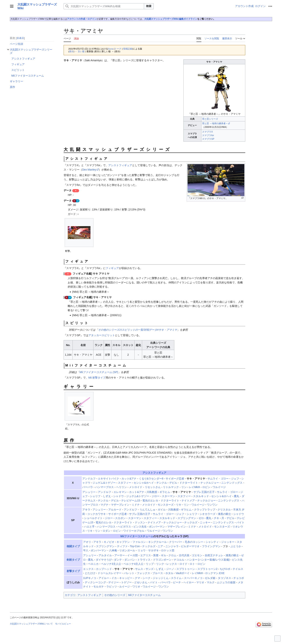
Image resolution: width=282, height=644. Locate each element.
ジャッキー (228, 542)
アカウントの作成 (76, 19)
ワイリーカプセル (134, 531)
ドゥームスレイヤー (110, 573)
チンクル (162, 483)
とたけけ (90, 573)
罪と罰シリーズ (210, 119)
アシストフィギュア (120, 165)
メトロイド (136, 487)
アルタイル (105, 555)
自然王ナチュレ (214, 555)
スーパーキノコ (193, 578)
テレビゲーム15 (131, 500)
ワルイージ (219, 487)
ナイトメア (188, 500)
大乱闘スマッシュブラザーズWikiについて (31, 624)
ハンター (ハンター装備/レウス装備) (208, 560)
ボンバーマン (157, 527)
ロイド (183, 564)
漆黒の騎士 (224, 514)
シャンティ (212, 542)
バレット (129, 573)
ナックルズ (191, 522)
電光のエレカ (150, 500)
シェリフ (95, 496)
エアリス (146, 555)
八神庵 (113, 550)
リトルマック (171, 487)
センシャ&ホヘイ (144, 483)
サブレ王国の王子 (204, 492)
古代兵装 (184, 555)
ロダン (107, 531)
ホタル (169, 573)
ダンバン (130, 560)
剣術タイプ (73, 560)
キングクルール (157, 542)
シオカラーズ (207, 514)
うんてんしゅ (147, 510)
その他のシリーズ (115, 595)
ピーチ (177, 582)
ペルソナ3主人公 (111, 564)
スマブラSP (208, 139)
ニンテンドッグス (232, 483)
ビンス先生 (140, 527)
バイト (240, 522)
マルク (211, 582)
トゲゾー (126, 582)
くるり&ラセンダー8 (151, 479)
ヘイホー (189, 582)
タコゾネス (224, 578)
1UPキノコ (90, 578)
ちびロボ (225, 569)
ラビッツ (112, 587)
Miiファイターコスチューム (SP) (99, 372)
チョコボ (239, 578)
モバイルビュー (63, 624)
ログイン (92, 19)
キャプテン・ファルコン (131, 542)
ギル (164, 555)
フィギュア (112, 268)
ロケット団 (168, 550)
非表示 (20, 38)
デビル (173, 483)
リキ (179, 505)
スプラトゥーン (186, 569)
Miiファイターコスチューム (137, 536)
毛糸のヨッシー (194, 542)
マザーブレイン (120, 505)
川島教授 (152, 492)
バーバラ (88, 487)
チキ (217, 518)
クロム (172, 555)
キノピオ (109, 542)
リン (184, 487)
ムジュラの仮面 (226, 582)
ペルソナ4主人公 (133, 564)
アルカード (115, 510)
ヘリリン (122, 487)
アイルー (104, 578)
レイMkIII (194, 487)
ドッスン (140, 522)
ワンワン (212, 505)
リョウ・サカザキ (148, 550)
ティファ (122, 546)
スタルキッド (201, 496)
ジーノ (170, 569)
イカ (114, 578)
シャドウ (118, 496)
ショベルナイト (93, 518)
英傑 (156, 555)
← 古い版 (80, 51)
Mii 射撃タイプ (97, 378)
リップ (150, 564)
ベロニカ (93, 564)
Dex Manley (89, 170)
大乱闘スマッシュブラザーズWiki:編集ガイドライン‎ (171, 19)
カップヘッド (104, 569)
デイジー (114, 582)
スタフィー (125, 483)
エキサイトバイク (108, 479)
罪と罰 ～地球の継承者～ (215, 123)
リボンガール (127, 550)
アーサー (120, 555)
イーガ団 (132, 555)
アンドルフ (89, 479)
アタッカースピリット (102, 335)
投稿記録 (128, 49)
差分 (71, 51)
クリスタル (224, 510)
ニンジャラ (172, 546)
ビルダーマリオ (190, 546)
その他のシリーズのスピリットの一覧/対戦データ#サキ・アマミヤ (138, 330)
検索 (149, 6)
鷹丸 (237, 496)
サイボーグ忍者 (175, 479)
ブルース (158, 573)
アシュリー (89, 492)
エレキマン (120, 492)
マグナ (104, 505)
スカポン (120, 518)
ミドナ (136, 505)
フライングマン (211, 546)
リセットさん (153, 487)
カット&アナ (129, 479)
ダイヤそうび (104, 560)
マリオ (200, 582)
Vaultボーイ (183, 573)
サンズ (150, 569)
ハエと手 (89, 527)
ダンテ (118, 560)
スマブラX (207, 132)
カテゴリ (70, 595)
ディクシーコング (95, 582)
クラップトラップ (205, 510)
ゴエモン (197, 555)
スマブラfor (208, 135)
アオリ (87, 542)
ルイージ (125, 587)
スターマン (168, 496)
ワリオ (136, 587)
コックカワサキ (97, 514)
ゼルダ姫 (210, 578)
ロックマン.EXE (215, 573)
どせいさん (141, 582)
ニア (160, 546)
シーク (146, 578)
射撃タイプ (73, 571)
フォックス (143, 573)
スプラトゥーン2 (207, 569)
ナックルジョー (210, 483)
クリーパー (176, 542)
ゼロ (201, 518)
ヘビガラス (124, 527)
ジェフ (235, 479)
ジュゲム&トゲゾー (104, 483)
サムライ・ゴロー (218, 479)
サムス (139, 569)
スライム (176, 578)
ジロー (156, 496)
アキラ (86, 510)
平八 (86, 550)
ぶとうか (236, 546)
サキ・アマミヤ (196, 479)
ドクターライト (189, 483)
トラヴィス (144, 560)
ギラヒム (165, 492)
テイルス (238, 569)
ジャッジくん (161, 578)
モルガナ (99, 587)
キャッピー (126, 578)
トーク (118, 49)
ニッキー (205, 522)
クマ (137, 578)
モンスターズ (166, 505)
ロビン (206, 487)
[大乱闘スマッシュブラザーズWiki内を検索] (104, 6)
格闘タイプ (73, 546)
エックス (88, 569)
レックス (172, 564)
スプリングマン (187, 518)
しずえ (107, 496)
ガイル (162, 510)
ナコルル (179, 560)
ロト (192, 564)
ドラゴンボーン (162, 560)
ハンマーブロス (104, 487)
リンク (160, 564)
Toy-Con (135, 546)
